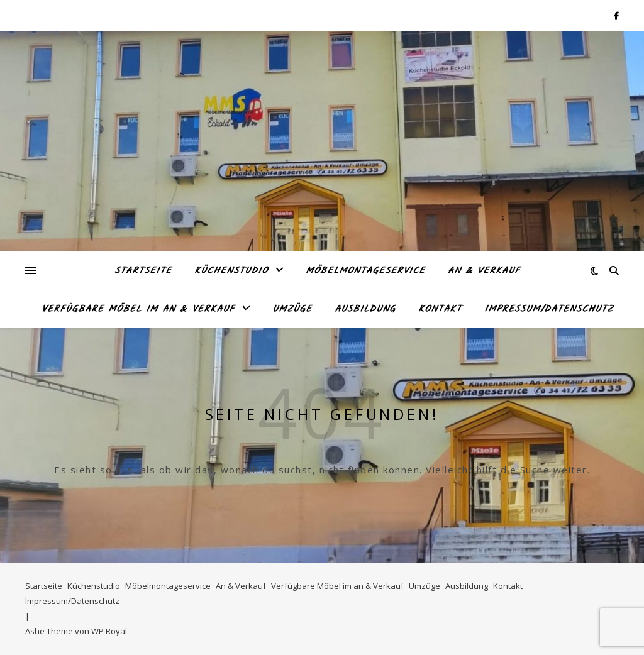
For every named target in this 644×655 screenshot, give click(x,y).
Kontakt (440, 309)
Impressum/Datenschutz (549, 309)
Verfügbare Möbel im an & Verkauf (138, 309)
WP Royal (109, 631)
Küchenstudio (231, 271)
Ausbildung (365, 309)
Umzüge (292, 309)
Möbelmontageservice (365, 271)
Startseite (143, 271)
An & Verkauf (484, 271)
